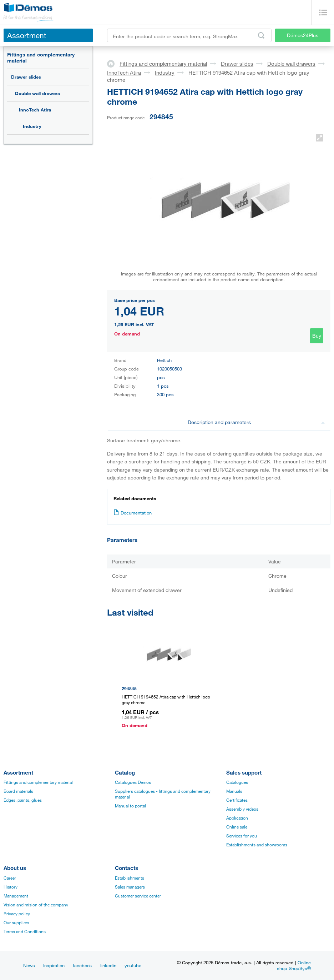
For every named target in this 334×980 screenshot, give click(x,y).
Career (10, 878)
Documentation (133, 513)
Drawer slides (26, 77)
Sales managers (130, 887)
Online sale (237, 827)
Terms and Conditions (25, 931)
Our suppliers (16, 922)
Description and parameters (256, 422)
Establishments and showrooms (257, 845)
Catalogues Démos (133, 782)
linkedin (108, 965)
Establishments (130, 878)
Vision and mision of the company (36, 905)
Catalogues (237, 782)
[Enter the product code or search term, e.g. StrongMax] (189, 35)
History (11, 887)
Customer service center (138, 896)
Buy (317, 336)
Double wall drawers (37, 93)
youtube (133, 965)
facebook (82, 965)
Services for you (242, 836)
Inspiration (54, 965)
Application (237, 818)
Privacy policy (17, 914)
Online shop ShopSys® (294, 965)
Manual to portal (130, 806)
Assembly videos (242, 809)
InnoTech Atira (35, 110)
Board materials (18, 791)
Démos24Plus (303, 35)
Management (16, 896)
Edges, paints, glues (23, 800)
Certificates (237, 800)
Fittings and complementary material (41, 58)
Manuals (234, 791)
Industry (32, 126)
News (29, 965)
